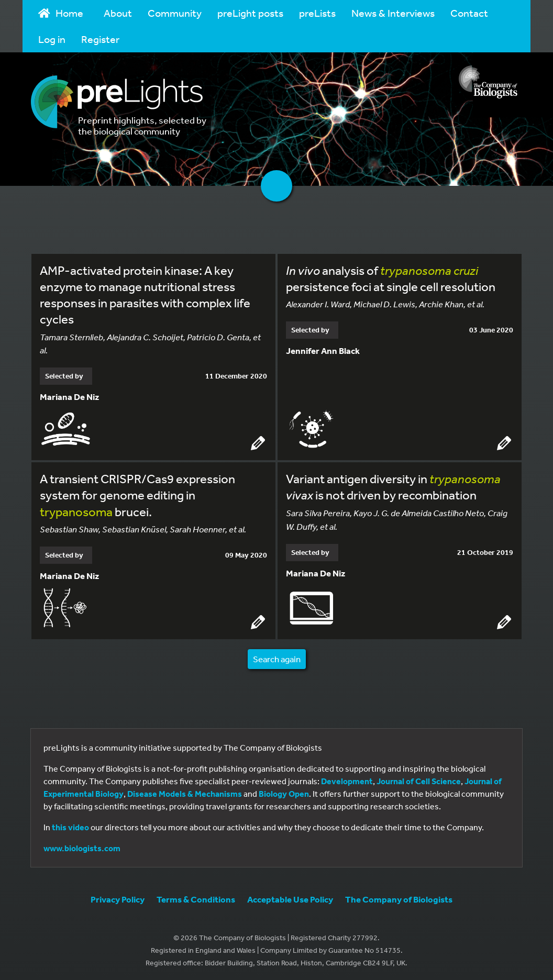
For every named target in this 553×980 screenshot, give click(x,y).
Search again (277, 657)
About (118, 13)
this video (70, 826)
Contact (469, 13)
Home (61, 13)
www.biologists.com (82, 847)
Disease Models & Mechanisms (185, 792)
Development (347, 779)
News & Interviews (393, 13)
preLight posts (250, 13)
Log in (52, 39)
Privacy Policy (118, 898)
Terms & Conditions (196, 898)
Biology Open (284, 792)
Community (175, 13)
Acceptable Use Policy (290, 898)
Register (100, 39)
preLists (317, 13)
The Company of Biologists (399, 898)
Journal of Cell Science (419, 779)
